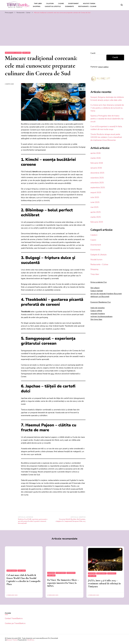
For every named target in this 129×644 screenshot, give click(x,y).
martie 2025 (96, 217)
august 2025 (96, 192)
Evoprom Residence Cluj (101, 302)
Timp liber (38, 4)
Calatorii (50, 4)
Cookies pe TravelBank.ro (15, 623)
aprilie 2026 (96, 153)
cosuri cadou (103, 67)
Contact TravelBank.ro (14, 618)
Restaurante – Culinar (87, 6)
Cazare (61, 4)
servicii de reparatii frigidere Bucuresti (106, 294)
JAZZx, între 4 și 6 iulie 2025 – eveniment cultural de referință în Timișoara (104, 583)
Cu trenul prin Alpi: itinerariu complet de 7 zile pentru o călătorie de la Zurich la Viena (107, 108)
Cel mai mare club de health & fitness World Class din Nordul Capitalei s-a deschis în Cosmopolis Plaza (23, 580)
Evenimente (69, 6)
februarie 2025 (97, 222)
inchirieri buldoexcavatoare (101, 316)
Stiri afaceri (95, 288)
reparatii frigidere (98, 314)
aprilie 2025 (96, 212)
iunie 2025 (95, 202)
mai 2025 (94, 207)
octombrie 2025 (97, 183)
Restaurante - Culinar (13, 53)
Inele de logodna (98, 308)
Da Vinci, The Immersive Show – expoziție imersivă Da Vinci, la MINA (63, 583)
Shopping (37, 6)
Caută (93, 53)
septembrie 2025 (98, 188)
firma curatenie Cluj (99, 282)
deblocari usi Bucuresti (100, 297)
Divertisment (73, 4)
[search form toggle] (122, 5)
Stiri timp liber (96, 319)
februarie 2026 (97, 163)
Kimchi (43, 180)
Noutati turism (89, 4)
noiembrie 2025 (97, 178)
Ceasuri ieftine (96, 311)
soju (52, 374)
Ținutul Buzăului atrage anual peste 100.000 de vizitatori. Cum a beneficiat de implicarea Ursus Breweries (106, 137)
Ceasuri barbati (97, 291)
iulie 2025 (95, 197)
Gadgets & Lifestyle (53, 6)
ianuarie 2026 (96, 168)
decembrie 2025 (97, 173)
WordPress (31, 640)
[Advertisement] (64, 30)
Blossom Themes (12, 640)
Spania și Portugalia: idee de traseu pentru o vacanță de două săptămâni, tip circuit (107, 119)
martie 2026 (96, 158)
